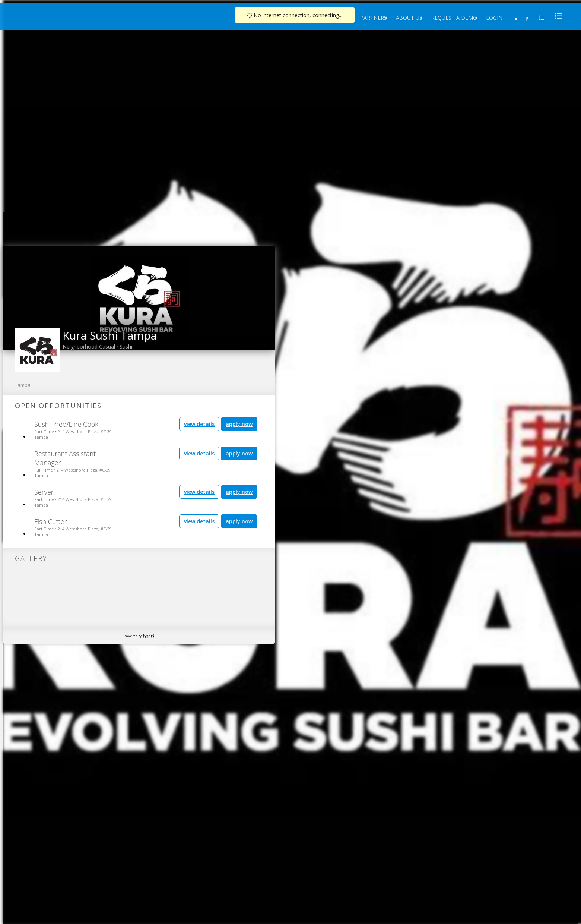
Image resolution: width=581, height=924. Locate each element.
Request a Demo (454, 18)
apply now (239, 424)
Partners (374, 18)
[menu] (556, 16)
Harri (149, 636)
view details (199, 424)
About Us (409, 18)
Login (494, 18)
